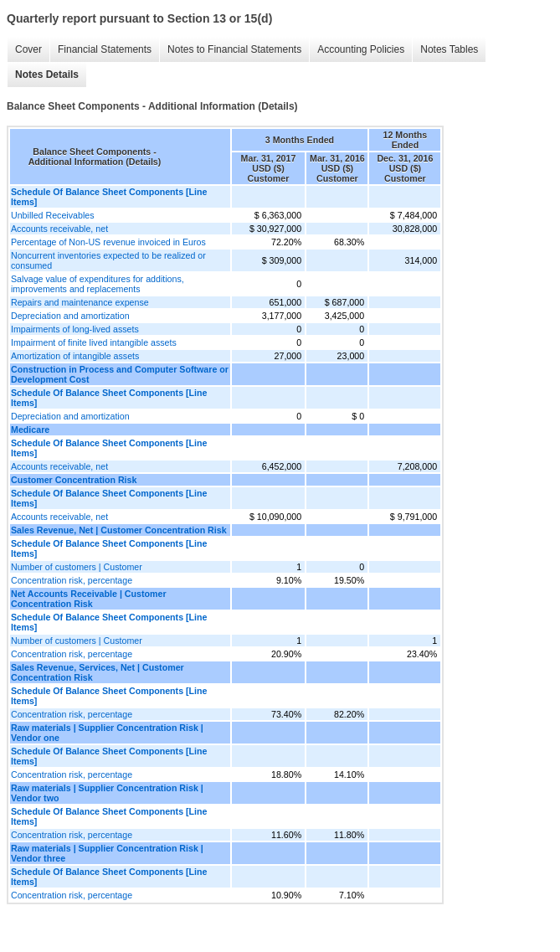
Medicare (30, 430)
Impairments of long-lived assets (75, 329)
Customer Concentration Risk (74, 480)
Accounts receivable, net (59, 229)
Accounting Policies (361, 49)
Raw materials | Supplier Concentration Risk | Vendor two (107, 793)
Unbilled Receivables (53, 215)
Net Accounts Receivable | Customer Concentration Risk (89, 599)
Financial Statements (105, 49)
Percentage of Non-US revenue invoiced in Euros (108, 242)
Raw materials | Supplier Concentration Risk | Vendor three (107, 853)
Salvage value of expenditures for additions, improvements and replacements (98, 284)
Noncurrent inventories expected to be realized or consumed (108, 260)
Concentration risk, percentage (72, 580)
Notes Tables (449, 49)
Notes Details (47, 75)
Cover (28, 49)
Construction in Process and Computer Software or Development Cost (120, 374)
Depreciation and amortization (70, 316)
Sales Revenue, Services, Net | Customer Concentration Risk (98, 672)
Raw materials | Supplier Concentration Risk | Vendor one (107, 733)
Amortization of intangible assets (75, 356)
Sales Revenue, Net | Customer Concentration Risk (119, 530)
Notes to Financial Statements (234, 49)
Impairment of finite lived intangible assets (94, 342)
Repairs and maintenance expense (80, 302)
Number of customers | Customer (77, 567)
